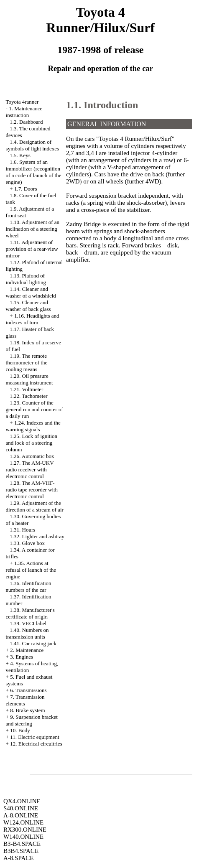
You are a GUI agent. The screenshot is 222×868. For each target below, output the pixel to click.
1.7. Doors (26, 189)
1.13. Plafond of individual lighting (26, 279)
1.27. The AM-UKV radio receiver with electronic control (30, 470)
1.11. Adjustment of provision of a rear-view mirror (32, 249)
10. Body (20, 730)
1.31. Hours (22, 530)
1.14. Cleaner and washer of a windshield (31, 292)
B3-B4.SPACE (22, 844)
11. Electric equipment (35, 737)
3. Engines (22, 657)
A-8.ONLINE (21, 815)
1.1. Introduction (102, 105)
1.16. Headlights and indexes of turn (33, 319)
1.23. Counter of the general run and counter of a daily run (34, 409)
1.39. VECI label (28, 623)
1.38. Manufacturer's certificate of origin (30, 613)
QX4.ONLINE (22, 801)
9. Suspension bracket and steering (32, 720)
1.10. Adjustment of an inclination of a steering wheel (33, 229)
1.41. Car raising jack (33, 643)
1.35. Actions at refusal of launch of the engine (31, 570)
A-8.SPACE (18, 858)
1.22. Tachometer (28, 396)
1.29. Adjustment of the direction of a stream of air (35, 506)
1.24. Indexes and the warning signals (33, 426)
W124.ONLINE (23, 822)
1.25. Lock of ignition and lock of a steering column (32, 443)
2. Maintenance (27, 650)
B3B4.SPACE (21, 851)
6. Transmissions (28, 690)
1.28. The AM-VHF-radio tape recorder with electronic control (32, 490)
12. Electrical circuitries (36, 744)
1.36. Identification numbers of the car (29, 587)
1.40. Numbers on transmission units (27, 633)
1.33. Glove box (27, 543)
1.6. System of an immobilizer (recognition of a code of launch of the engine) (34, 172)
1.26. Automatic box (32, 456)
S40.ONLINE (21, 808)
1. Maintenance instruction (24, 112)
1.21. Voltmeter (26, 389)
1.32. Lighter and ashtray (37, 536)
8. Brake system (27, 710)
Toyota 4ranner (22, 102)
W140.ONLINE (23, 837)
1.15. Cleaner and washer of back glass (28, 306)
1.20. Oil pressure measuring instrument (29, 379)
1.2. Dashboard (26, 122)
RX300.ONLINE (25, 830)
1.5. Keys (20, 155)
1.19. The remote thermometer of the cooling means (27, 363)
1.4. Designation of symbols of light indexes (32, 145)
